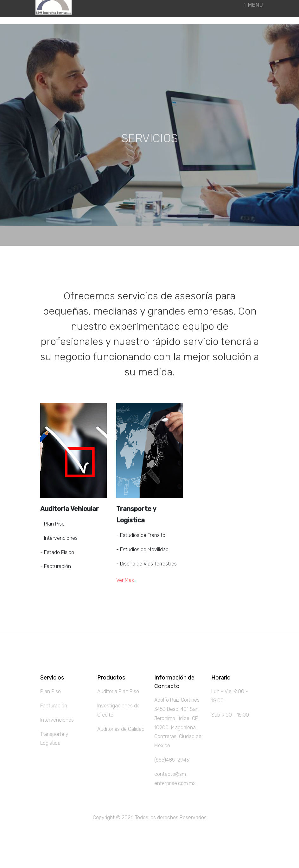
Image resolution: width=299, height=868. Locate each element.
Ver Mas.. (126, 580)
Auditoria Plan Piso (118, 691)
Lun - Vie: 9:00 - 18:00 (230, 696)
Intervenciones (57, 720)
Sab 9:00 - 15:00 (230, 715)
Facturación (54, 706)
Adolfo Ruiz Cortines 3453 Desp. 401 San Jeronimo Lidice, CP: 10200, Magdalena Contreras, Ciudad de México (178, 723)
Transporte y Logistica (54, 739)
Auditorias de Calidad (121, 729)
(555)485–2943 (172, 760)
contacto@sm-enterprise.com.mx (175, 779)
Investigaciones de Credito (118, 710)
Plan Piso (51, 691)
